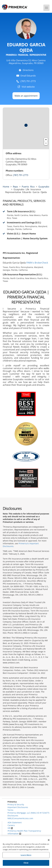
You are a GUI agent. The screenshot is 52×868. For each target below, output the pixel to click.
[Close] (49, 840)
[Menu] (46, 8)
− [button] (46, 143)
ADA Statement (15, 822)
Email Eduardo (28, 76)
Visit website (28, 87)
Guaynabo (44, 187)
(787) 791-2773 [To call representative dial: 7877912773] (28, 81)
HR (10, 828)
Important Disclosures (18, 807)
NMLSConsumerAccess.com (20, 818)
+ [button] (46, 140)
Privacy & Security (16, 804)
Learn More (26, 855)
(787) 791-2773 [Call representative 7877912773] (21, 175)
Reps (15, 187)
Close (26, 863)
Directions (28, 70)
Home (6, 187)
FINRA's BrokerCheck (37, 263)
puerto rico (28, 187)
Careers (11, 825)
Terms (10, 810)
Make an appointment (26, 96)
